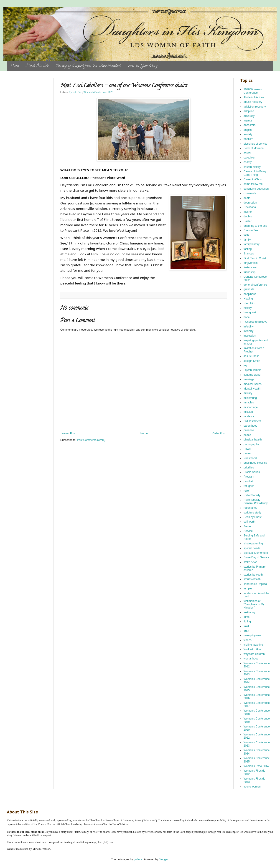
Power (247, 449)
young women (252, 787)
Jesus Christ (251, 356)
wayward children (254, 654)
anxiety (248, 134)
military (248, 393)
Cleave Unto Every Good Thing (255, 173)
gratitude (249, 289)
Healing (248, 299)
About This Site (37, 66)
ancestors (249, 125)
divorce (248, 212)
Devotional (250, 207)
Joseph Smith (252, 361)
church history (252, 167)
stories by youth (253, 575)
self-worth (249, 522)
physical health (253, 440)
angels (248, 130)
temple (248, 589)
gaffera (138, 859)
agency (248, 121)
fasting (248, 249)
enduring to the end (255, 226)
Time (247, 617)
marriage (249, 379)
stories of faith (252, 579)
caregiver (249, 158)
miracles (249, 403)
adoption (249, 111)
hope (247, 317)
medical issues (253, 384)
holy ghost (250, 312)
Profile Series (252, 472)
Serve (247, 526)
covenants (250, 193)
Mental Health (252, 389)
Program (249, 477)
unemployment (253, 635)
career (247, 153)
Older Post (219, 433)
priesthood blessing (255, 463)
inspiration (250, 336)
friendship (249, 272)
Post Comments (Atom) (91, 440)
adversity (249, 116)
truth (246, 631)
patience (249, 430)
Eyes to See (76, 92)
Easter (248, 221)
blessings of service (256, 144)
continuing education (256, 189)
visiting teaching (253, 645)
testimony (249, 612)
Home (15, 66)
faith (246, 235)
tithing (247, 621)
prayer (247, 453)
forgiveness (251, 263)
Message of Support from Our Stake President (88, 66)
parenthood (251, 426)
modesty (249, 416)
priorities (249, 468)
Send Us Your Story (143, 66)
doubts (248, 216)
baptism (248, 139)
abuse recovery (253, 102)
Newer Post (69, 433)
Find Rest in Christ (255, 258)
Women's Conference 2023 (98, 92)
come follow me (253, 184)
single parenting (253, 543)
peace (247, 435)
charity (248, 162)
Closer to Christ (253, 179)
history (248, 308)
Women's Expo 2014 (256, 766)
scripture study (252, 513)
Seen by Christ (253, 517)
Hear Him (249, 303)
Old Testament (252, 421)
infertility (249, 327)
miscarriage (251, 407)
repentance (250, 508)
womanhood (251, 659)
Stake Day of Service (256, 557)
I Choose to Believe (255, 322)
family (247, 240)
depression (250, 203)
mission (248, 412)
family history (252, 244)
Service (248, 531)
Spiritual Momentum (256, 553)
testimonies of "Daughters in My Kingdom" (254, 604)
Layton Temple (252, 370)
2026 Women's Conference (253, 91)
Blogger (164, 859)
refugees (249, 486)
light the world (252, 375)
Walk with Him (252, 649)
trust (246, 626)
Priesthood (250, 458)
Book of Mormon (254, 148)
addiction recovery (255, 107)
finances (249, 254)
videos (248, 640)
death (247, 198)
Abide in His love (254, 97)
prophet (248, 481)
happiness (250, 294)
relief (247, 491)
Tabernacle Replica (255, 584)
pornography (251, 444)
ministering (250, 398)
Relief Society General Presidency (256, 501)
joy (245, 365)
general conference (255, 285)
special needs (252, 548)
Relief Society (252, 495)
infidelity (248, 331)
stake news (250, 562)
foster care (250, 267)
